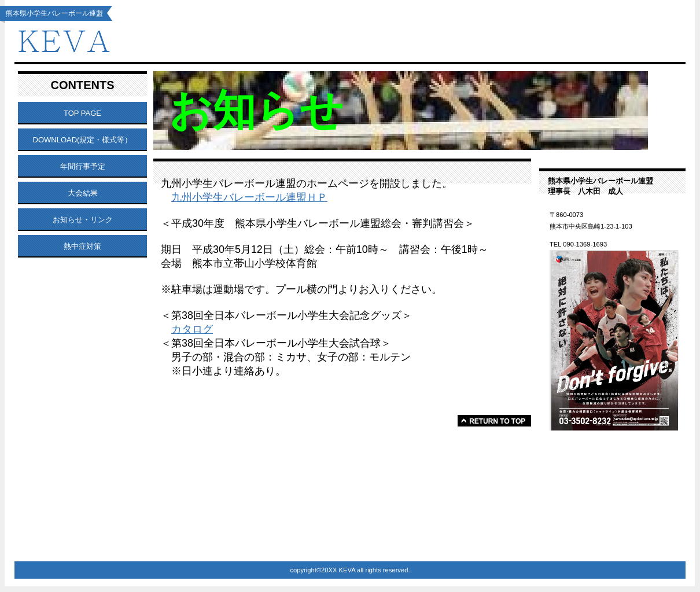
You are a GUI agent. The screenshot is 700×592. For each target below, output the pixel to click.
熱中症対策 (82, 246)
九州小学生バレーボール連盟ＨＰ (249, 197)
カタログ (192, 329)
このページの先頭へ (494, 421)
